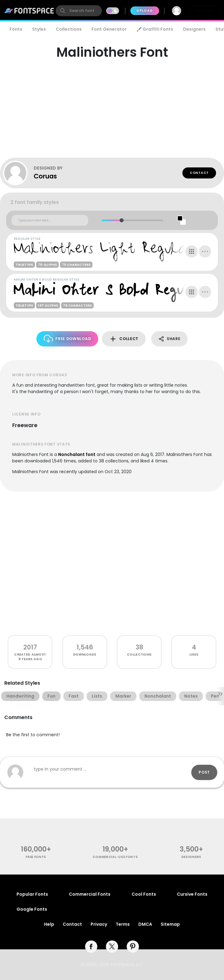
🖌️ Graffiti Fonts (155, 29)
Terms (123, 924)
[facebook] (91, 947)
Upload (145, 11)
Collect (124, 339)
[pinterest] (133, 947)
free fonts (36, 857)
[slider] (122, 220)
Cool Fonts (144, 894)
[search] (79, 11)
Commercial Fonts (90, 894)
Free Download (67, 339)
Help (49, 924)
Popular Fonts (32, 894)
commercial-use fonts (115, 857)
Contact (199, 173)
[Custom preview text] (50, 220)
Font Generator (109, 29)
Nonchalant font (77, 454)
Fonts (16, 29)
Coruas (45, 176)
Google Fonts (32, 909)
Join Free (204, 11)
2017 (30, 647)
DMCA (145, 924)
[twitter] (112, 947)
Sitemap (170, 924)
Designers (194, 29)
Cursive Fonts (192, 894)
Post (204, 772)
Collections (69, 29)
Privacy (99, 924)
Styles (39, 29)
